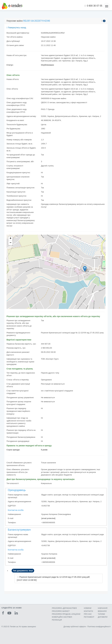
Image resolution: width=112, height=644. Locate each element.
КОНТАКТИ (88, 611)
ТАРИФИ (101, 614)
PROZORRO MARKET (61, 611)
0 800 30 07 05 (94, 6)
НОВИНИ (88, 608)
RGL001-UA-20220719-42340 (37, 21)
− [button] (11, 243)
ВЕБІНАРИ (102, 611)
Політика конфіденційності (99, 627)
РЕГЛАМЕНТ (89, 617)
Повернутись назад (16, 28)
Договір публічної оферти (75, 627)
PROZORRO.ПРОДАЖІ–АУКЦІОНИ (66, 614)
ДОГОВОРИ (103, 617)
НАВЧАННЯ (103, 608)
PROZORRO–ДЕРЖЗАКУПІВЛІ (64, 608)
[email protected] (48, 518)
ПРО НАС (88, 614)
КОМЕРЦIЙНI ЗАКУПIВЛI (62, 617)
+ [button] (11, 239)
